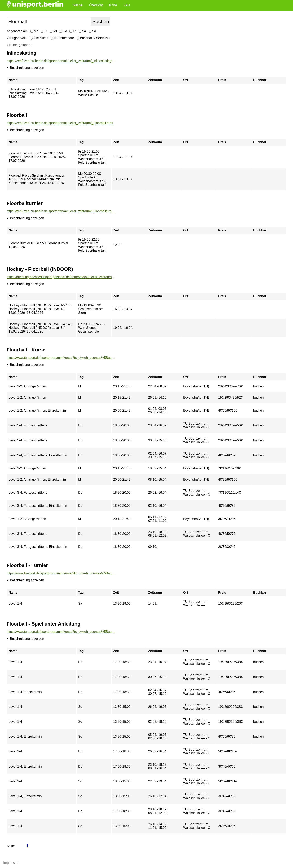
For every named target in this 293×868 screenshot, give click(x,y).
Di (44, 31)
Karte (113, 5)
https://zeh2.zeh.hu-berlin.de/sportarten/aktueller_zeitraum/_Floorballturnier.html (61, 211)
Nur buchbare (62, 38)
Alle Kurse (39, 38)
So (92, 31)
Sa (82, 31)
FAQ (127, 5)
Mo (34, 31)
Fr (73, 31)
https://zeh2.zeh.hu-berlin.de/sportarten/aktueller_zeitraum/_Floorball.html (60, 123)
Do (63, 31)
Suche (78, 5)
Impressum (11, 863)
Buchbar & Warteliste (93, 38)
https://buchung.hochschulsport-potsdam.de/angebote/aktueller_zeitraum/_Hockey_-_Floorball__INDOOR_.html (61, 277)
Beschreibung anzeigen (27, 68)
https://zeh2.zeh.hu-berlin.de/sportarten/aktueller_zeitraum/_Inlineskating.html (61, 61)
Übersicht (96, 5)
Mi (53, 31)
